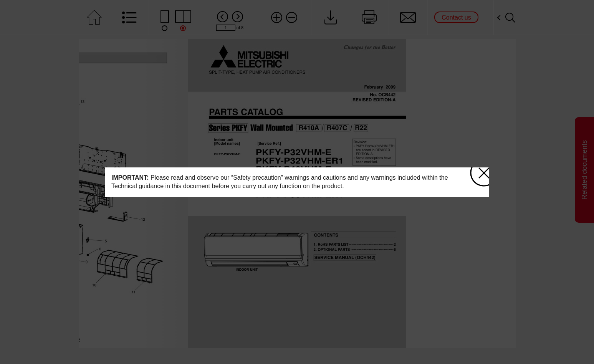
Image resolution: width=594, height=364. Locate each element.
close (480, 170)
